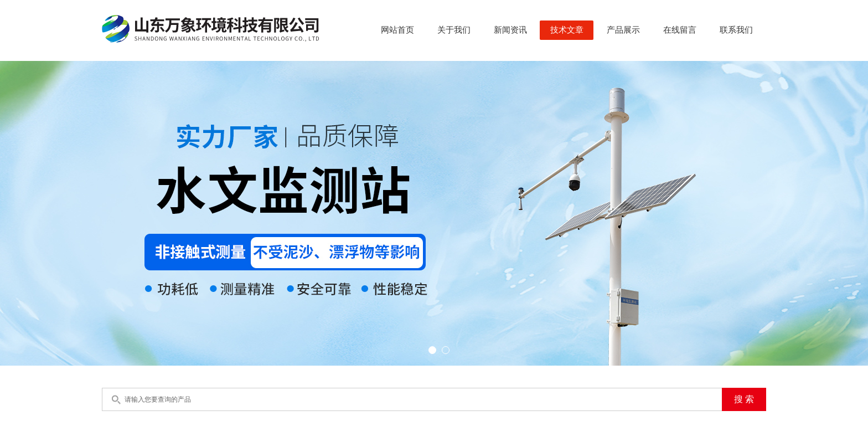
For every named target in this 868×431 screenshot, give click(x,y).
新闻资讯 (510, 30)
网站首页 (397, 30)
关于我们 (454, 30)
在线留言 (680, 30)
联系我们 (736, 30)
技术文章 (567, 30)
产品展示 (623, 30)
